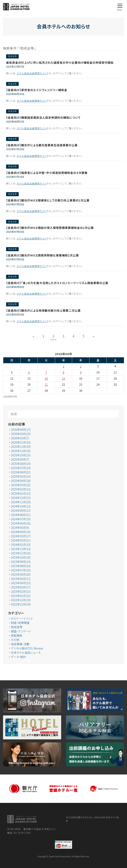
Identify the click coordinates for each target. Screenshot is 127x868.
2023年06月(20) (21, 574)
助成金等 (17, 627)
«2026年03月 (10, 396)
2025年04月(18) (21, 481)
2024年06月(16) (21, 523)
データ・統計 (18, 657)
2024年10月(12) (21, 506)
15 (63, 378)
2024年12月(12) (21, 498)
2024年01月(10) (21, 545)
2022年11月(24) (21, 604)
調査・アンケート (21, 631)
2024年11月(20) (21, 502)
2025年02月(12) (21, 489)
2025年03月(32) (21, 485)
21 (46, 384)
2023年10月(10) (21, 557)
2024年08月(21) (21, 515)
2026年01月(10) (21, 442)
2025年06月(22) (21, 472)
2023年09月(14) (21, 562)
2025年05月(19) (21, 476)
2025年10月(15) (21, 455)
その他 (15, 640)
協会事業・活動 (20, 644)
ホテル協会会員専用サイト (32, 73)
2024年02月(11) (21, 540)
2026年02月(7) (20, 438)
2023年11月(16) (21, 553)
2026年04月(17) (21, 430)
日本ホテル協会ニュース (26, 653)
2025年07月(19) (21, 468)
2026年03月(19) (21, 434)
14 (46, 378)
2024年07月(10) (21, 519)
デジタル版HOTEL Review (27, 648)
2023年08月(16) (21, 566)
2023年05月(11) (21, 579)
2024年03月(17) (21, 536)
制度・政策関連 (20, 623)
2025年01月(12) (21, 493)
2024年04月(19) (21, 532)
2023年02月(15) (21, 591)
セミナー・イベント (22, 618)
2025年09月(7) (20, 459)
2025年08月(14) (21, 464)
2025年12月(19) (21, 447)
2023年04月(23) (21, 583)
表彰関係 (17, 635)
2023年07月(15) (21, 570)
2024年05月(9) (20, 528)
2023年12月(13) (21, 549)
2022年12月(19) (21, 600)
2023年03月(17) (21, 587)
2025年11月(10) (21, 451)
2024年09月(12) (21, 510)
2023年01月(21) (21, 596)
